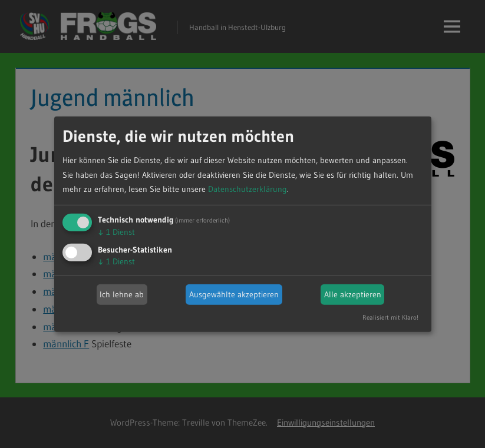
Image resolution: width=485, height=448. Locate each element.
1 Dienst (116, 232)
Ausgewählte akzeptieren (234, 294)
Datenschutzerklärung (248, 189)
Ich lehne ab (122, 294)
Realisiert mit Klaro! (390, 317)
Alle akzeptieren (353, 294)
